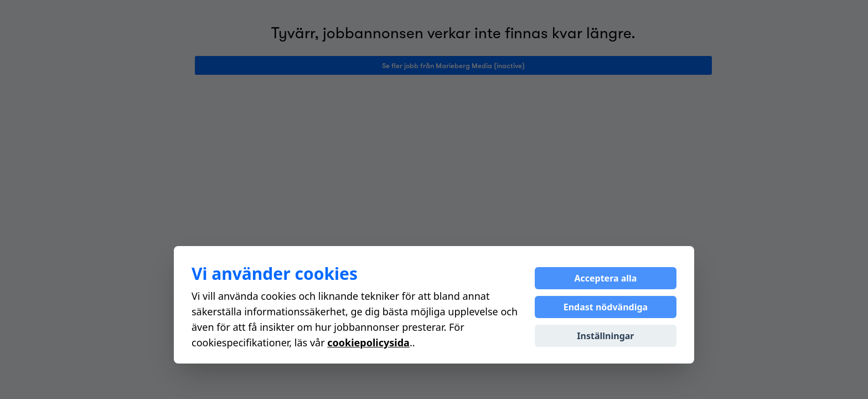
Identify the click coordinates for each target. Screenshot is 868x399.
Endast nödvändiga (606, 307)
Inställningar (605, 336)
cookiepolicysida (368, 342)
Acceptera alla (605, 278)
